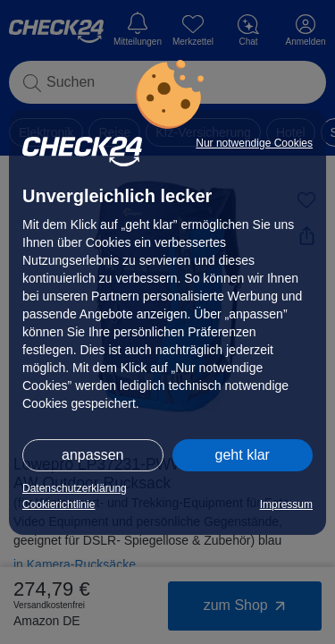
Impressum (286, 504)
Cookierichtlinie (59, 504)
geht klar (243, 455)
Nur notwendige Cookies (254, 143)
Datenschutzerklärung (75, 488)
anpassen (92, 455)
